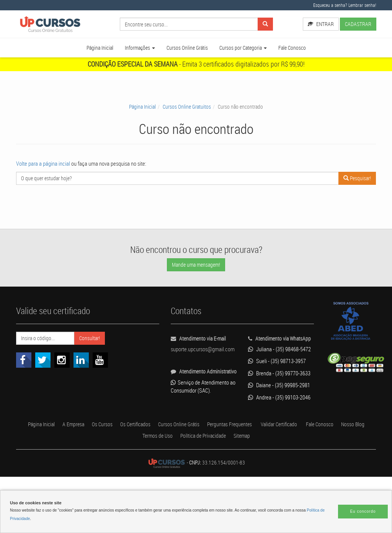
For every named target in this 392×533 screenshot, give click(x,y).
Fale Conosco (305, 57)
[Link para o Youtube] (100, 369)
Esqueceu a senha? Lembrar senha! (339, 5)
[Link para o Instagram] (62, 369)
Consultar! (110, 347)
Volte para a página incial (48, 173)
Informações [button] (131, 57)
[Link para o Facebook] (24, 369)
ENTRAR (312, 24)
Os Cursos (125, 481)
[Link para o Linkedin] (81, 369)
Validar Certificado (331, 481)
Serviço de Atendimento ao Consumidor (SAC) (195, 412)
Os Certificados (164, 481)
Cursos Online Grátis (185, 57)
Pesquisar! (355, 187)
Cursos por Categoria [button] (249, 57)
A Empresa (92, 481)
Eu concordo (363, 511)
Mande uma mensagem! (196, 274)
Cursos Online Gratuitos (185, 116)
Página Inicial (86, 57)
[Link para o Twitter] (43, 369)
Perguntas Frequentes (274, 481)
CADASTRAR (314, 37)
